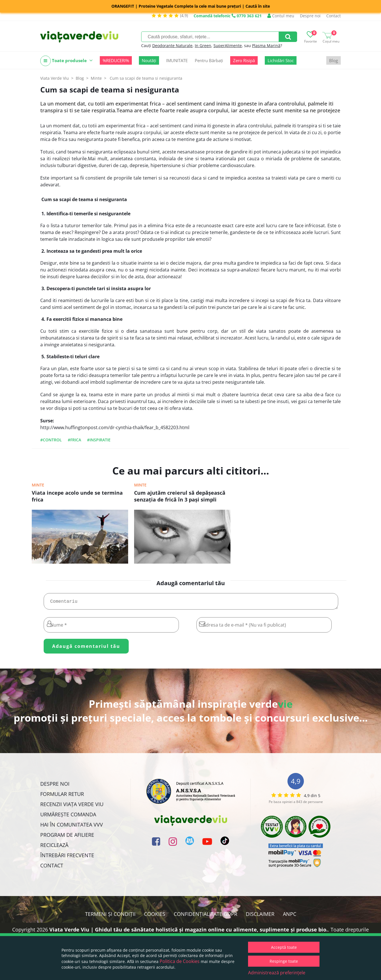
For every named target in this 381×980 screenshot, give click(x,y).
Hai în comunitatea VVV (72, 827)
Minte (38, 485)
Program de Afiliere (67, 837)
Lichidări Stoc (281, 60)
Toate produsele (66, 61)
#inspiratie (99, 440)
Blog (334, 60)
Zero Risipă (244, 60)
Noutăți (149, 60)
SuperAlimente (228, 46)
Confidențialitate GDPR (206, 916)
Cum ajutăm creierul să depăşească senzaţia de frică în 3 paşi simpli (180, 496)
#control (51, 440)
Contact (334, 16)
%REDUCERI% (116, 60)
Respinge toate (284, 961)
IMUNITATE (177, 60)
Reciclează (54, 847)
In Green (203, 46)
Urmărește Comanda (68, 817)
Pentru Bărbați (209, 60)
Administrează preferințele (277, 973)
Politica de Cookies (180, 961)
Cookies (155, 916)
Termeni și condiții (110, 916)
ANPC (290, 916)
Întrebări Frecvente (67, 857)
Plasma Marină (266, 46)
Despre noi (310, 16)
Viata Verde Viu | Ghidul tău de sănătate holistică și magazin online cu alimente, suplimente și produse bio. (189, 932)
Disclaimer (260, 916)
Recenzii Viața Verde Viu (72, 806)
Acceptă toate (284, 947)
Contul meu (281, 16)
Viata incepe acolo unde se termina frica (77, 496)
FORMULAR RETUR (62, 796)
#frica (74, 440)
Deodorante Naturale (172, 46)
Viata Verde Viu (55, 78)
